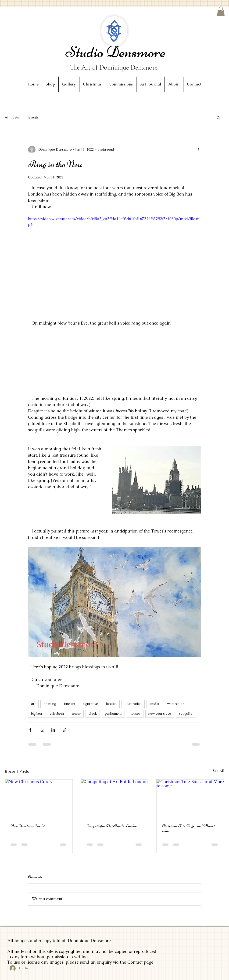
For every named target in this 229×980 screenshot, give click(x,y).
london (111, 704)
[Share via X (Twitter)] (42, 730)
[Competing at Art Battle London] (115, 799)
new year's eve (160, 714)
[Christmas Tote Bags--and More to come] (190, 799)
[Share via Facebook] (30, 730)
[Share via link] (65, 730)
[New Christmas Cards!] (39, 799)
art (33, 704)
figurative (91, 704)
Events (33, 117)
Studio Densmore (116, 52)
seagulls (186, 714)
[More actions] (198, 150)
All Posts (12, 117)
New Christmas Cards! (28, 826)
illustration (133, 704)
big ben (36, 714)
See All (219, 771)
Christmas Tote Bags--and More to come (189, 828)
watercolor (175, 704)
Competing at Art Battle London (112, 826)
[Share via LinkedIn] (53, 730)
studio (154, 704)
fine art (70, 704)
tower (76, 714)
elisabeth (57, 714)
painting (50, 704)
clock (93, 714)
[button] (221, 11)
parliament (113, 714)
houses (135, 714)
